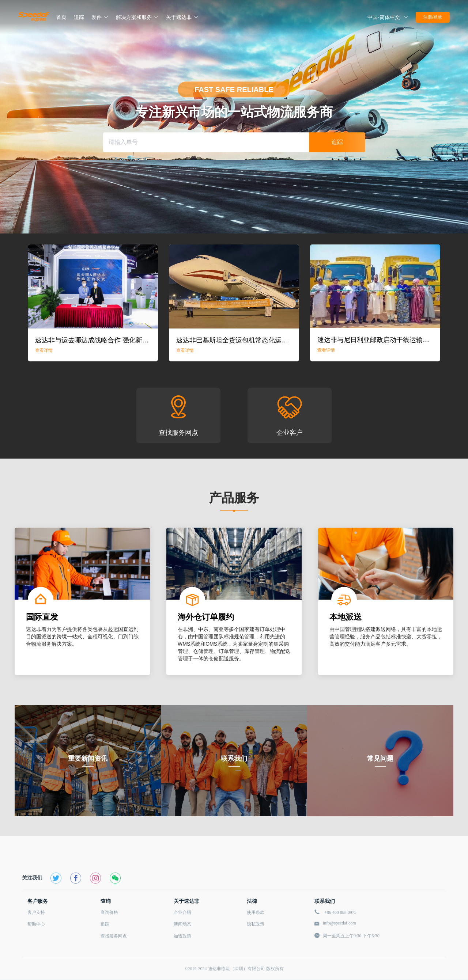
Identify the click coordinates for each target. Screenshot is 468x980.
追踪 (105, 924)
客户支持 (36, 912)
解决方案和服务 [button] (137, 17)
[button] (388, 17)
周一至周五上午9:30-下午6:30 (351, 936)
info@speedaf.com (339, 923)
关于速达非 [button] (182, 17)
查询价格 (109, 912)
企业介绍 (182, 912)
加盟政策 (182, 936)
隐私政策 (256, 924)
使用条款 (256, 912)
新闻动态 (182, 924)
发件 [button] (100, 17)
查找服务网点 (114, 936)
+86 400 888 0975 (340, 912)
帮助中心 (36, 924)
